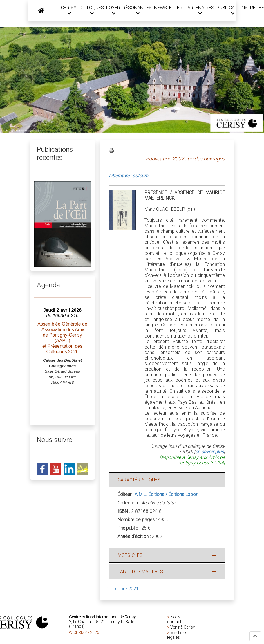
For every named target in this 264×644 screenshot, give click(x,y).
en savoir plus (209, 452)
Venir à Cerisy (183, 627)
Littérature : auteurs (128, 176)
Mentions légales (177, 635)
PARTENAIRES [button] (198, 10)
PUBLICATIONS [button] (230, 10)
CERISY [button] (67, 10)
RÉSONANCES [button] (135, 10)
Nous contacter (176, 620)
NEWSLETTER (167, 8)
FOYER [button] (111, 10)
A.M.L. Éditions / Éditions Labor (166, 495)
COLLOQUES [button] (89, 10)
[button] (255, 636)
